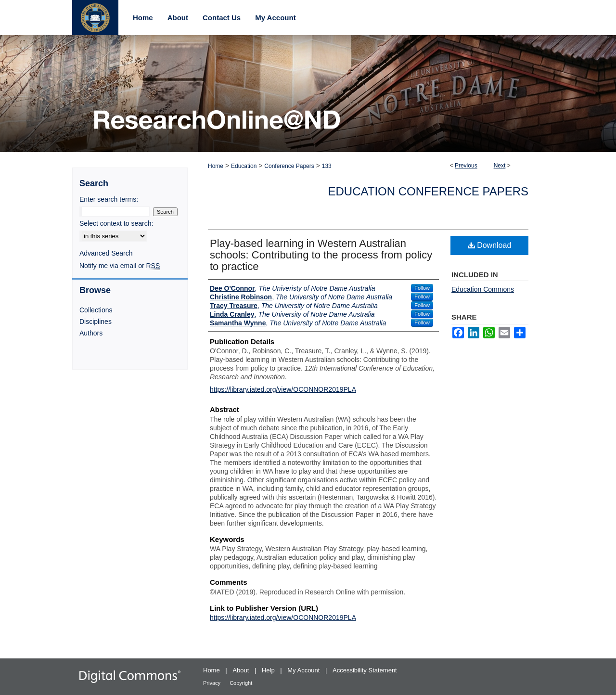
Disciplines (96, 322)
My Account (304, 670)
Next (500, 166)
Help (269, 670)
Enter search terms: (109, 199)
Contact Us (222, 18)
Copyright (241, 683)
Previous (466, 166)
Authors (91, 333)
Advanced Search (106, 253)
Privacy (212, 683)
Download (490, 245)
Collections (96, 310)
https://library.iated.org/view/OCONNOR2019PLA (283, 389)
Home (216, 166)
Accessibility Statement (365, 670)
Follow (422, 288)
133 (327, 166)
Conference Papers (289, 166)
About (242, 670)
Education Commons (483, 289)
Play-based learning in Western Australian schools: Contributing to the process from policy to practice (321, 255)
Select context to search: (116, 223)
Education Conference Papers (429, 191)
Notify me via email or (120, 266)
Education (244, 166)
